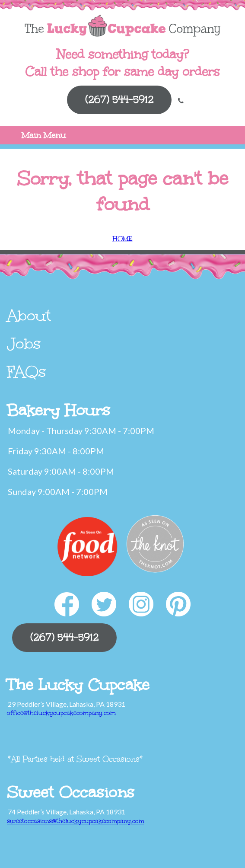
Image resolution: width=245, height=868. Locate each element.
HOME (123, 239)
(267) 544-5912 (119, 100)
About (29, 316)
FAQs (27, 372)
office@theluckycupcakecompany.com (61, 713)
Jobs (24, 344)
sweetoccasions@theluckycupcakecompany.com (76, 821)
